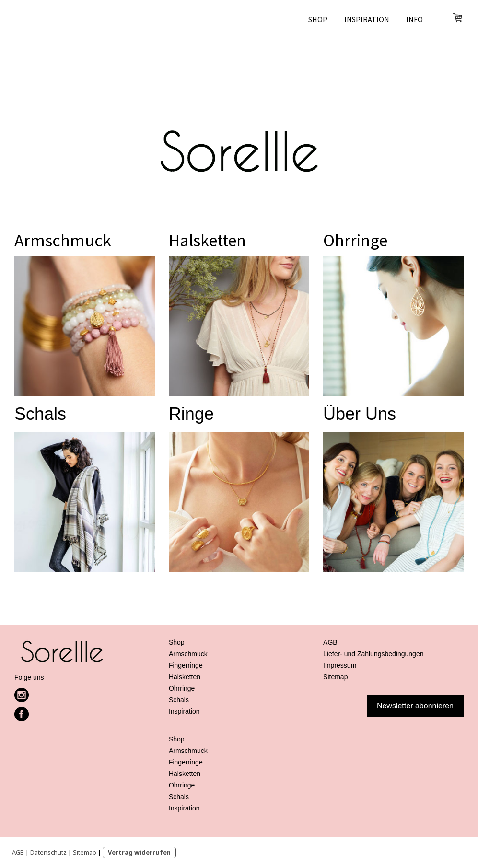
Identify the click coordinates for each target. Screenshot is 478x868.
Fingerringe (186, 665)
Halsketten (207, 240)
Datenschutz (48, 852)
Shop (318, 19)
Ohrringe (355, 240)
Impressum (340, 665)
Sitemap (85, 852)
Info (414, 19)
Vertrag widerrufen (139, 852)
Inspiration (367, 19)
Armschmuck (63, 240)
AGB (18, 852)
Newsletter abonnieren (415, 706)
